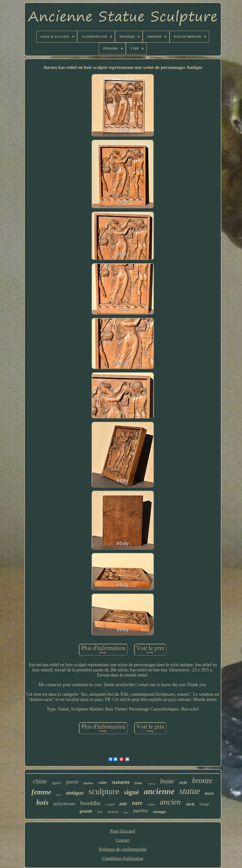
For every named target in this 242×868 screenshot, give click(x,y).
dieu (100, 812)
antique (75, 793)
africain (113, 812)
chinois (151, 784)
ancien (170, 802)
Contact (123, 840)
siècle (190, 804)
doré (59, 795)
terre (209, 793)
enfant (151, 805)
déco (126, 813)
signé (132, 792)
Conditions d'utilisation (123, 858)
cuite (103, 782)
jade (123, 804)
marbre (141, 811)
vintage (160, 812)
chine (40, 781)
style (183, 782)
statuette (121, 782)
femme (41, 792)
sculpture (104, 791)
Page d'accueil (123, 831)
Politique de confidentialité (123, 849)
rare (137, 803)
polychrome (64, 804)
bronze (202, 781)
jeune (139, 783)
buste (167, 781)
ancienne (159, 791)
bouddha (91, 803)
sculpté (110, 804)
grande (86, 811)
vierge (204, 804)
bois (43, 802)
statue (190, 791)
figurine (88, 783)
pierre (72, 782)
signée (56, 783)
